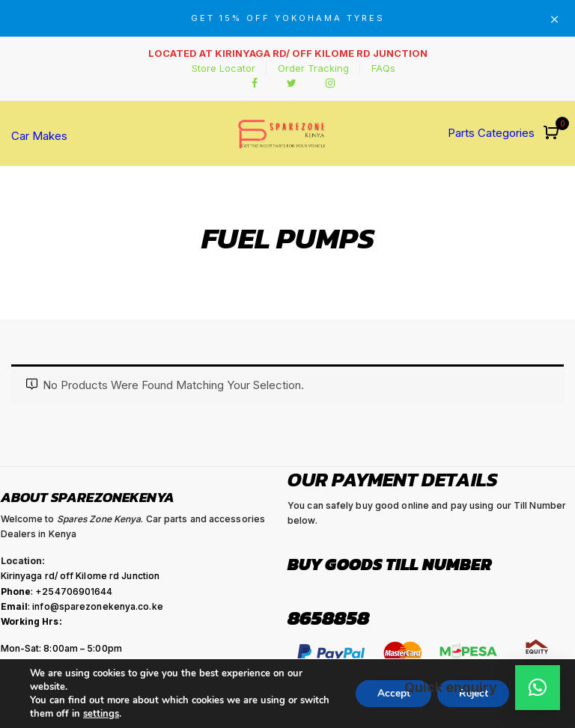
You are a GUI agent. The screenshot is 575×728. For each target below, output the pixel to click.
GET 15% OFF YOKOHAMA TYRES (288, 18)
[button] (553, 134)
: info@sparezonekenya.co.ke (82, 606)
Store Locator (223, 68)
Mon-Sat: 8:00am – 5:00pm (61, 648)
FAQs (383, 68)
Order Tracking (313, 68)
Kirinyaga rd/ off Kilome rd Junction (80, 576)
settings (101, 714)
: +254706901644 (57, 591)
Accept (389, 693)
